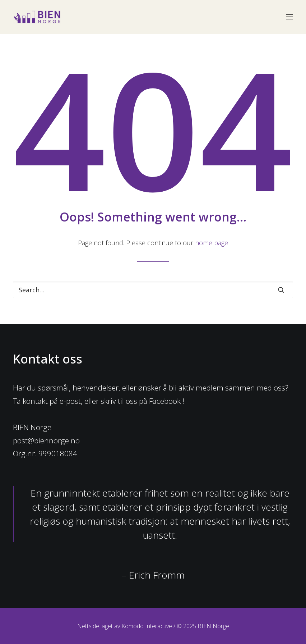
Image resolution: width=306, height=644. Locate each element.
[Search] (153, 290)
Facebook (165, 401)
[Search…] (153, 290)
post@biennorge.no (46, 440)
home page (212, 243)
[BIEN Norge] (37, 17)
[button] (281, 290)
